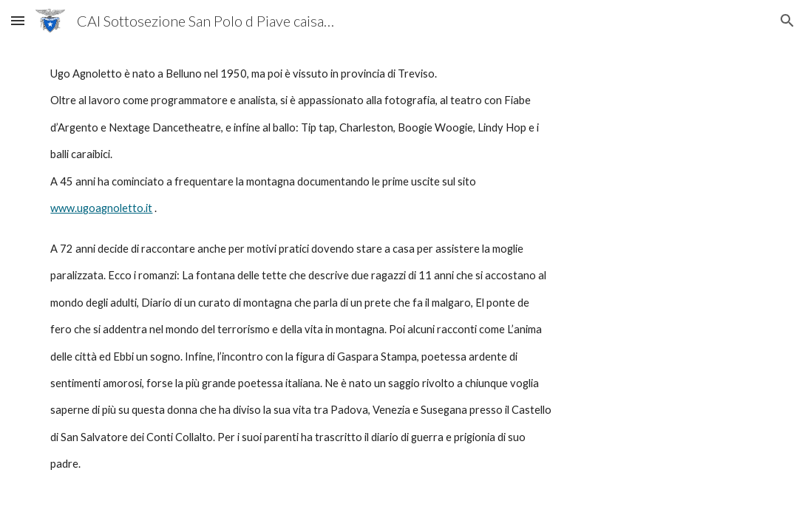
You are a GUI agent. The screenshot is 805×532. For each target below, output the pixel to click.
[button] (18, 20)
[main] (402, 269)
